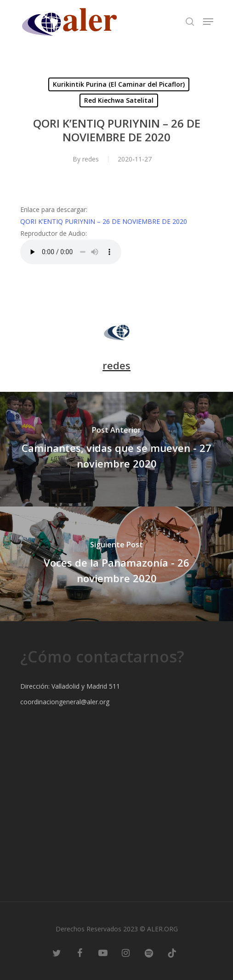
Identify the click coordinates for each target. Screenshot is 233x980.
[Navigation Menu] (208, 22)
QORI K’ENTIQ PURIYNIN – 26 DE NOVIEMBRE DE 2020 (104, 221)
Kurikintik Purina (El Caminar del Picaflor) (119, 84)
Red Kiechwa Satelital (119, 100)
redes (91, 159)
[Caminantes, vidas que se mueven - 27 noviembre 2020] (116, 449)
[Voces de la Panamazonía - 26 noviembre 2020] (116, 564)
